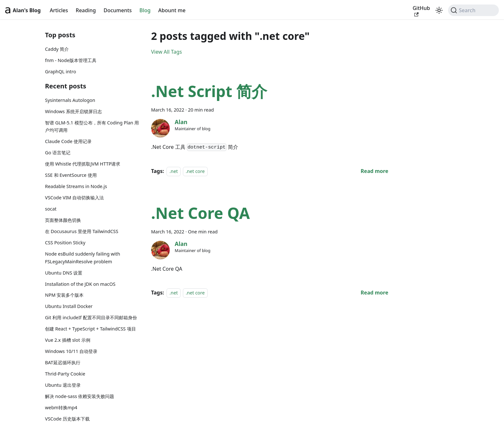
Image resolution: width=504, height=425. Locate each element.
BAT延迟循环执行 (63, 362)
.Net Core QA (200, 213)
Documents (118, 10)
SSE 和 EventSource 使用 (71, 175)
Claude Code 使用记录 (68, 141)
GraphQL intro (61, 72)
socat (51, 209)
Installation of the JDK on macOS (80, 284)
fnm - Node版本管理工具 (71, 60)
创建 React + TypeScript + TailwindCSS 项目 (90, 329)
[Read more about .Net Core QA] (374, 293)
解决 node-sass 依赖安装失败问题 (80, 396)
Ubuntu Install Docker (69, 306)
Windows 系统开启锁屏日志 (73, 111)
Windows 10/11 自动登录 (71, 351)
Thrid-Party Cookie (65, 374)
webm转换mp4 (61, 407)
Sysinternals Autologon (70, 100)
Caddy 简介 (57, 49)
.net (174, 171)
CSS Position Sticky (65, 243)
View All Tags (166, 52)
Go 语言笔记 (58, 153)
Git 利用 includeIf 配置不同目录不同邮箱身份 (91, 317)
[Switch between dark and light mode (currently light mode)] (439, 10)
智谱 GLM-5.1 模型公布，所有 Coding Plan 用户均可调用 (92, 127)
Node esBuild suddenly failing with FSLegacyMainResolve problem (83, 258)
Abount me (172, 10)
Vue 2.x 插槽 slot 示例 (68, 340)
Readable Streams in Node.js (76, 186)
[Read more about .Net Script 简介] (374, 171)
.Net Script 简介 (209, 91)
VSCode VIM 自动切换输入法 (74, 198)
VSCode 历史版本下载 (67, 419)
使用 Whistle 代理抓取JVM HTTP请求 (83, 164)
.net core (195, 171)
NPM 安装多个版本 (64, 295)
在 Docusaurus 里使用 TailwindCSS (82, 231)
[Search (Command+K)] (473, 10)
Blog (145, 10)
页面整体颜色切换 (63, 220)
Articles (59, 10)
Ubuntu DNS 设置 (64, 273)
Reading (86, 10)
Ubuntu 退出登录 (63, 385)
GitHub (421, 11)
